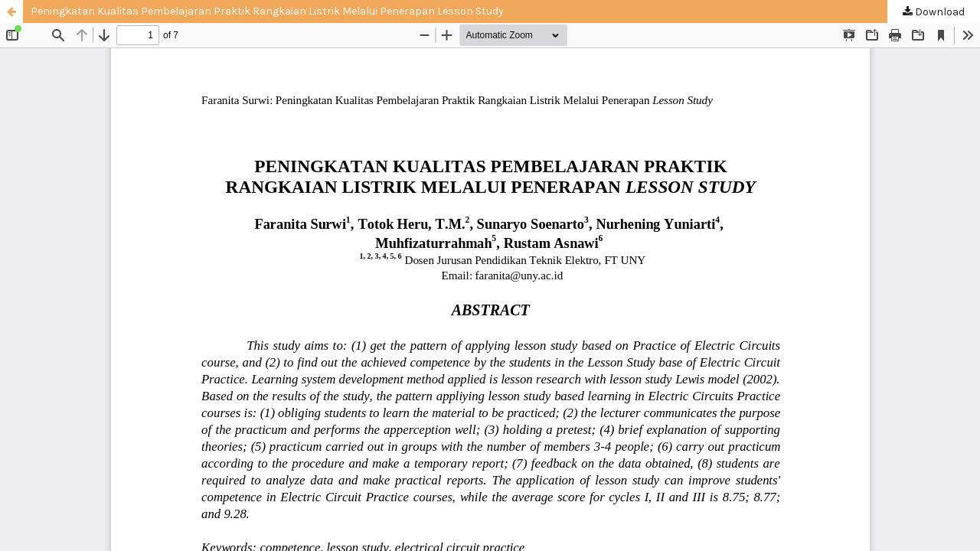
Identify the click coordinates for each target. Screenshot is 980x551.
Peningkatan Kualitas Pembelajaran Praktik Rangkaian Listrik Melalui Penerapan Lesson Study (267, 11)
